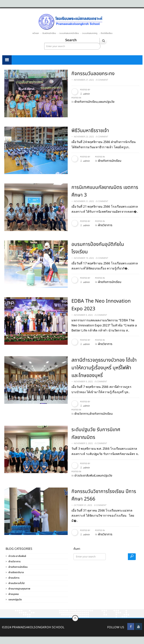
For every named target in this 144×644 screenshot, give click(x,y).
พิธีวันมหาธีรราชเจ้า (90, 130)
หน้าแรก (36, 33)
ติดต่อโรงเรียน (107, 33)
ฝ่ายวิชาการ (15, 562)
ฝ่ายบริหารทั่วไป (16, 583)
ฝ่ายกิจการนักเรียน (18, 567)
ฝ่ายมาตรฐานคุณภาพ (19, 589)
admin (86, 94)
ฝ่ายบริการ (14, 578)
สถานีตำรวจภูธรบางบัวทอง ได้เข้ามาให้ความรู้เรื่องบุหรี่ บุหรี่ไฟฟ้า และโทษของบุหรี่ (104, 368)
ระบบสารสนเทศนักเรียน (69, 33)
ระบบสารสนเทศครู (90, 33)
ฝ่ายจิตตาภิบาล (16, 572)
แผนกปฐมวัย (15, 600)
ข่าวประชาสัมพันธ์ (17, 556)
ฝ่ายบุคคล (14, 594)
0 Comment (102, 80)
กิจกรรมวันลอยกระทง (93, 74)
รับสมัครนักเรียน (49, 33)
